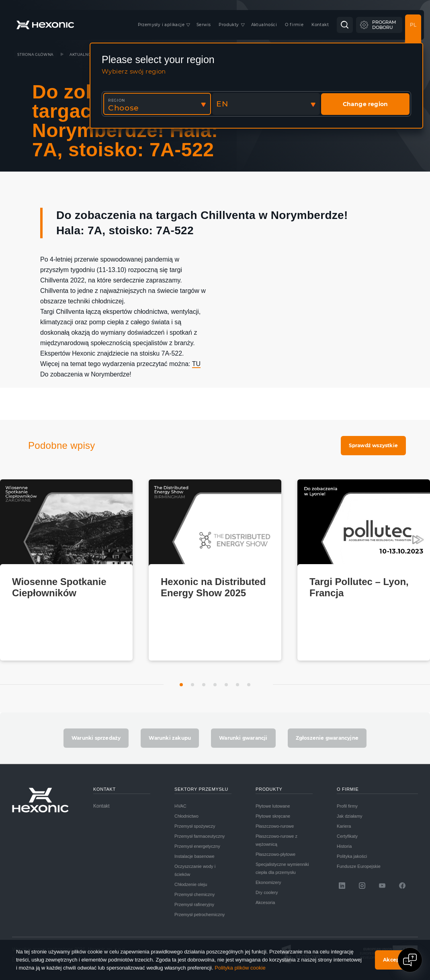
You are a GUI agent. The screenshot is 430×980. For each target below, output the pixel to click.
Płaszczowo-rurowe (275, 826)
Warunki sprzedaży (96, 738)
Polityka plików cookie (240, 968)
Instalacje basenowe (195, 856)
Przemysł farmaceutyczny (200, 836)
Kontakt (101, 806)
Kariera (344, 826)
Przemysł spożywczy (195, 826)
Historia (344, 846)
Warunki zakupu (170, 738)
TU (196, 364)
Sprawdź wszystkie (373, 445)
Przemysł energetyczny (197, 846)
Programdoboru (384, 25)
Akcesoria (265, 902)
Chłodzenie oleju (191, 884)
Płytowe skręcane (273, 816)
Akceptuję (396, 960)
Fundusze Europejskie (359, 866)
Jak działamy (350, 816)
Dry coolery (267, 892)
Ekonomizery (268, 882)
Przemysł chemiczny (195, 894)
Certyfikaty (347, 836)
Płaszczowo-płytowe (275, 854)
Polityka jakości (352, 856)
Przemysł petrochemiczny (200, 915)
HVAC (180, 806)
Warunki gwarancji (243, 738)
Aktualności (84, 54)
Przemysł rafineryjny (194, 904)
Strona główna (36, 54)
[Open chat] (410, 960)
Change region (365, 104)
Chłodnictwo (186, 816)
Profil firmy (347, 806)
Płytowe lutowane (273, 806)
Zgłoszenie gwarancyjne (327, 738)
